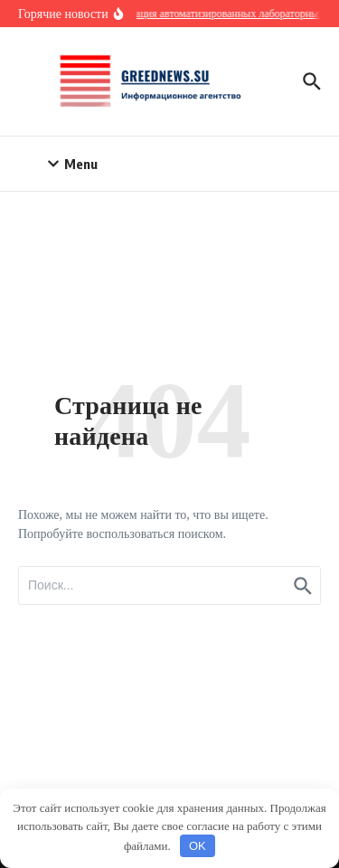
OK (198, 846)
